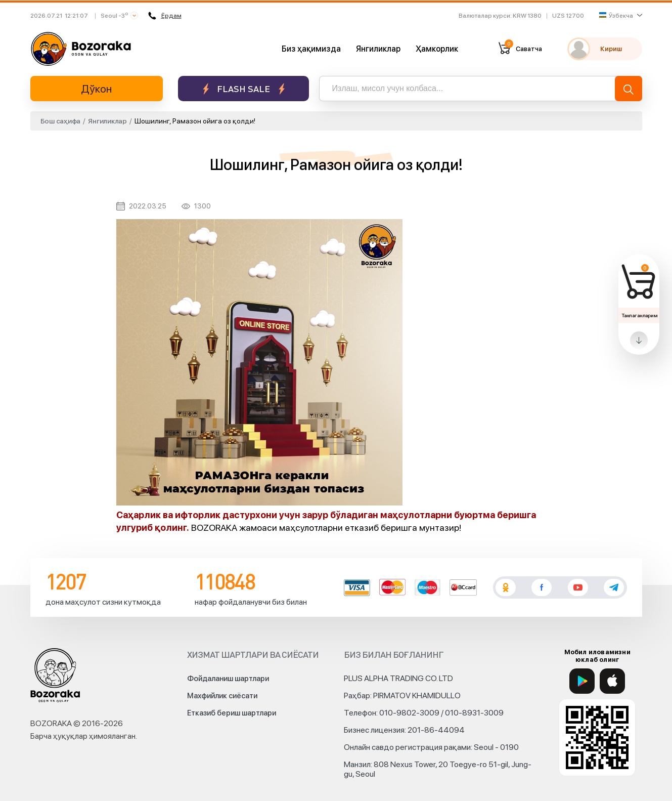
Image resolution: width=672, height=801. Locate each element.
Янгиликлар (378, 49)
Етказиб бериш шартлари (232, 713)
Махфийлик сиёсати (222, 696)
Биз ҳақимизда (311, 49)
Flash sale (243, 89)
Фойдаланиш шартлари (228, 679)
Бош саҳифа (61, 121)
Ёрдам (165, 16)
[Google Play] (582, 681)
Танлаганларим (639, 315)
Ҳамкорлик (437, 49)
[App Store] (612, 681)
